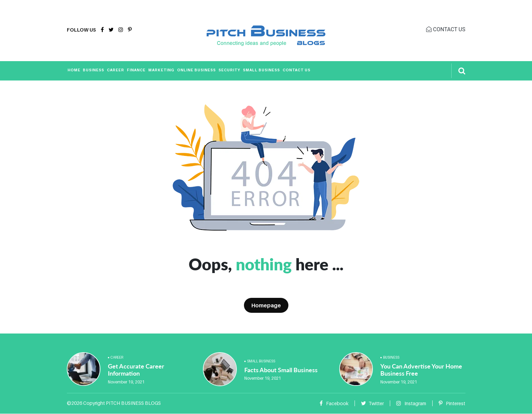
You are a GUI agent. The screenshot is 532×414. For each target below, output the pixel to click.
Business (93, 70)
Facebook (334, 403)
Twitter (372, 403)
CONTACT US (446, 29)
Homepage (266, 305)
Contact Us (297, 70)
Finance (136, 70)
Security (229, 70)
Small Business (261, 70)
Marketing (161, 70)
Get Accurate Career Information (136, 370)
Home (74, 70)
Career (116, 70)
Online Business (196, 70)
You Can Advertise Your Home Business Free (421, 370)
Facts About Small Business (281, 370)
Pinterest (452, 403)
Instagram (411, 403)
